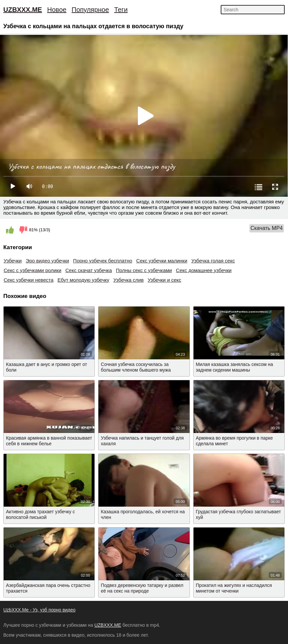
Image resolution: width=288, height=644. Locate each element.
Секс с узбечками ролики (32, 270)
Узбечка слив (128, 280)
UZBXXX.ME (23, 10)
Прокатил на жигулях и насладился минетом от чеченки (234, 588)
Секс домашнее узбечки (204, 270)
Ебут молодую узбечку (83, 280)
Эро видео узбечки (48, 261)
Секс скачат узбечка (88, 270)
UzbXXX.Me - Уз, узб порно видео (39, 610)
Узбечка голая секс (213, 261)
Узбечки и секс (165, 280)
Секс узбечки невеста (29, 280)
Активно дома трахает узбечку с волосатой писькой (40, 514)
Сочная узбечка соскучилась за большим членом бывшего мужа (136, 367)
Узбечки (13, 261)
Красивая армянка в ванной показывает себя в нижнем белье (49, 441)
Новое (57, 10)
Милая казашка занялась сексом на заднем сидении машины (234, 367)
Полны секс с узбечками (144, 270)
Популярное (90, 10)
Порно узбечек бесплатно (103, 261)
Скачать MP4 (267, 228)
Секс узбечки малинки (162, 261)
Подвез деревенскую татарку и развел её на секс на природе (142, 588)
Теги (121, 10)
